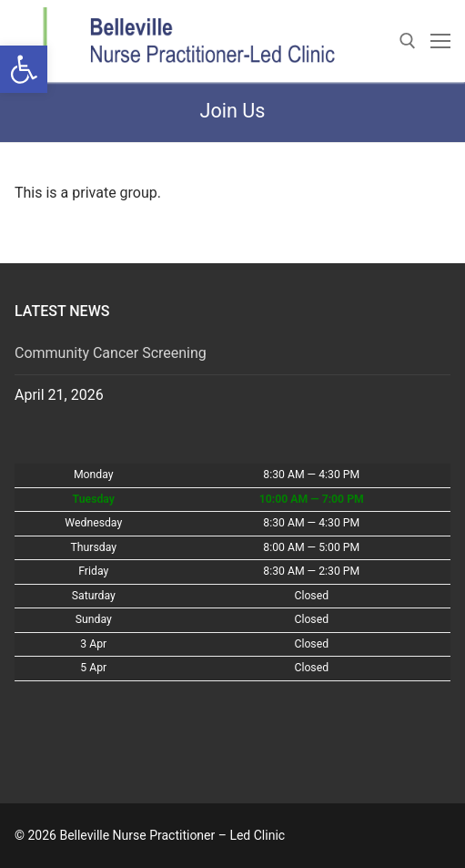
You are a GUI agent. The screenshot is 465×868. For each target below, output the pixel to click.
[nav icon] (440, 41)
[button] (24, 69)
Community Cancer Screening (111, 353)
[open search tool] (408, 41)
